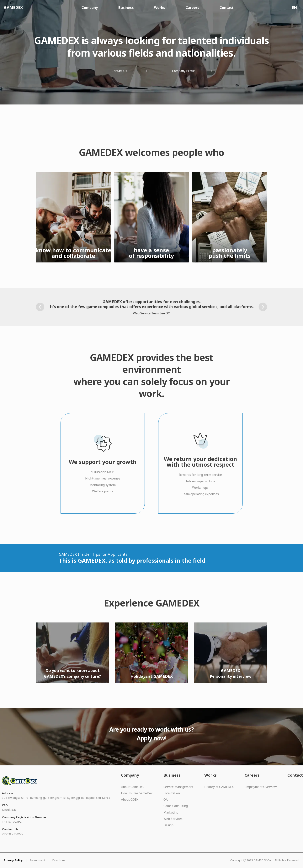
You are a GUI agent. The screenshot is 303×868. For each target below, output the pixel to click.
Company (90, 8)
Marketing (171, 812)
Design (168, 825)
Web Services (173, 819)
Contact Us (119, 71)
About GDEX (130, 799)
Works (160, 8)
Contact (227, 8)
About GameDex (133, 787)
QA (166, 799)
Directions (59, 860)
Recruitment (37, 860)
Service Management (178, 787)
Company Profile (184, 71)
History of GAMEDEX (219, 787)
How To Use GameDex (137, 793)
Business (126, 8)
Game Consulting (176, 806)
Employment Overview (261, 787)
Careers (192, 8)
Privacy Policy (13, 860)
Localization (172, 793)
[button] (40, 307)
